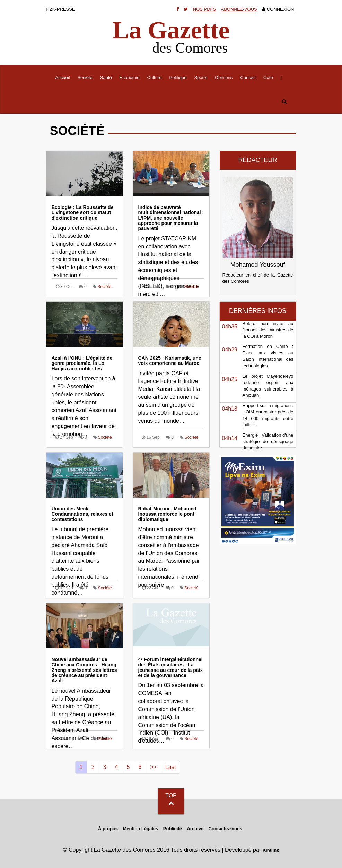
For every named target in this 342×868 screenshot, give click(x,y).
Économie (130, 77)
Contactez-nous (226, 829)
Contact (248, 77)
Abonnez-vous (239, 9)
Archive (195, 829)
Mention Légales (140, 829)
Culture (155, 77)
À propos (108, 829)
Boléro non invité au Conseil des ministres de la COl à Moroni (268, 330)
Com (268, 77)
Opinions (224, 77)
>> (153, 767)
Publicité (173, 829)
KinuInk (271, 850)
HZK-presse (61, 9)
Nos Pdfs (204, 9)
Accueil (65, 77)
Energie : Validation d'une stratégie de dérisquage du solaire (268, 441)
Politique (178, 77)
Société (85, 77)
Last (170, 767)
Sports (201, 77)
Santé (106, 77)
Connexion (278, 9)
